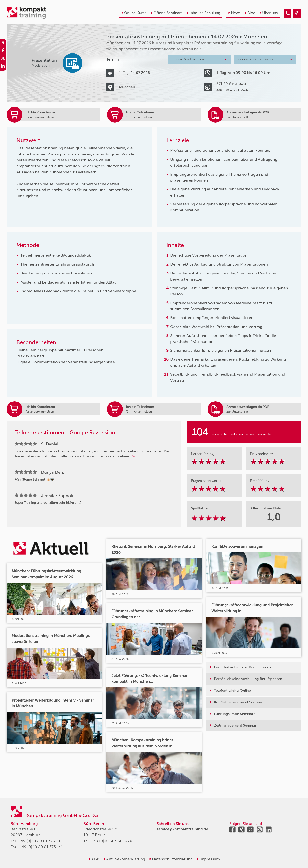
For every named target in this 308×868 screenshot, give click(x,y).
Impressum (208, 859)
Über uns (269, 13)
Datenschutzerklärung (171, 859)
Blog (250, 13)
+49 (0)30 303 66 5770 (112, 841)
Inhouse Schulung (203, 13)
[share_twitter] (3, 59)
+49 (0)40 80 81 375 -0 (39, 841)
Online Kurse (134, 13)
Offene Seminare (167, 13)
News (234, 13)
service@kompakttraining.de (182, 829)
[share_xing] (3, 43)
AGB (94, 859)
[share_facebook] (3, 51)
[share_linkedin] (3, 67)
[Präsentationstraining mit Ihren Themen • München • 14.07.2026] (288, 13)
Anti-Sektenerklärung (124, 859)
